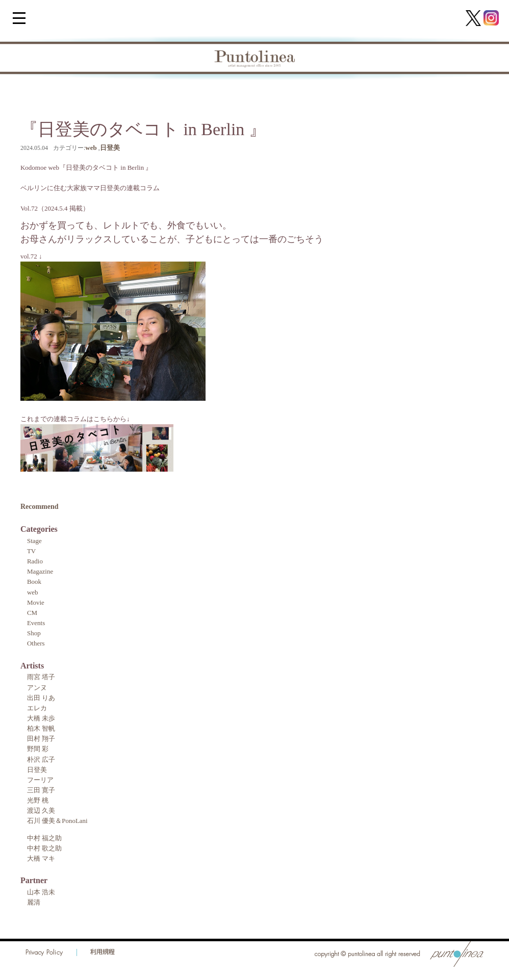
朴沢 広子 (41, 759)
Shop (34, 633)
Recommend (40, 507)
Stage (34, 541)
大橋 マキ (41, 858)
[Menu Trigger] (19, 18)
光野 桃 (38, 800)
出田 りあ (41, 698)
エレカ (37, 708)
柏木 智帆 (41, 728)
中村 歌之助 (44, 848)
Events (36, 623)
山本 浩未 (41, 892)
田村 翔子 (41, 739)
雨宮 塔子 (41, 677)
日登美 (110, 148)
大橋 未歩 (41, 718)
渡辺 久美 (41, 810)
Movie (36, 602)
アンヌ (37, 688)
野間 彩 (38, 749)
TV (31, 551)
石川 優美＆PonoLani (57, 821)
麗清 (34, 902)
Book (34, 582)
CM (32, 613)
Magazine (40, 571)
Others (36, 643)
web (91, 148)
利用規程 (103, 952)
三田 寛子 (41, 790)
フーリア (40, 780)
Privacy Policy (45, 952)
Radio (35, 561)
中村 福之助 (44, 838)
